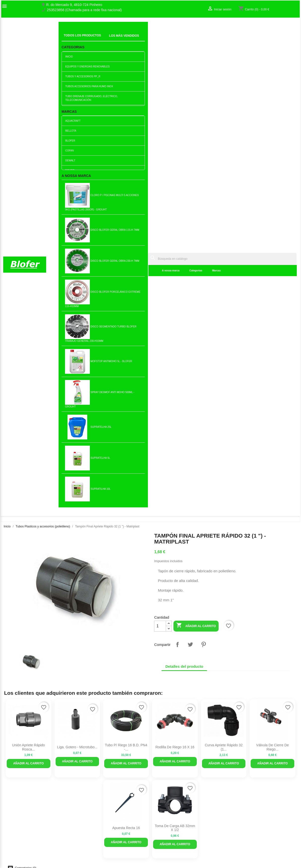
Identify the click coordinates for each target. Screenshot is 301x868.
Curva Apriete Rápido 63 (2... (273, 516)
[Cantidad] (160, 164)
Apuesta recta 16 (126, 366)
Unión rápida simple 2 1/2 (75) (77, 516)
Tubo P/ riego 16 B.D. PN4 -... (126, 285)
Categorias (122, 40)
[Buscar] (185, 28)
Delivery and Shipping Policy (101, 855)
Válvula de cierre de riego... (272, 285)
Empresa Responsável (96, 829)
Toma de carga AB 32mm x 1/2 (175, 366)
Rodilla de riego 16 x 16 (175, 285)
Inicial (66, 33)
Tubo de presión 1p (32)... (175, 597)
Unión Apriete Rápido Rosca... (29, 285)
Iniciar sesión (240, 812)
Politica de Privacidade (96, 840)
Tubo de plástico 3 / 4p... (126, 597)
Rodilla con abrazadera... (175, 677)
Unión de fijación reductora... (224, 597)
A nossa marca (97, 40)
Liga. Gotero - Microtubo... (77, 285)
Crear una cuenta (243, 817)
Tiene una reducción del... (28, 516)
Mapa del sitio (14, 823)
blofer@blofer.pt (166, 833)
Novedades (87, 803)
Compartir (177, 182)
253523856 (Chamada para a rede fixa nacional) (84, 10)
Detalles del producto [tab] (184, 204)
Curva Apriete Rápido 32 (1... (224, 285)
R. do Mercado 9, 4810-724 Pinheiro (74, 5)
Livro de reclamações (95, 824)
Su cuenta (241, 799)
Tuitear (190, 182)
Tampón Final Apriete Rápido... (29, 597)
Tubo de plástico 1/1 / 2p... (224, 677)
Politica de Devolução (95, 845)
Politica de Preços (93, 835)
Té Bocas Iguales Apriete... (126, 677)
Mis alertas (238, 823)
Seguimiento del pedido (248, 807)
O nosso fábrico (15, 812)
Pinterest (203, 182)
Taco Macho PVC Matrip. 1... (77, 677)
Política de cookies (93, 850)
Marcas (143, 40)
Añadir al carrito (196, 164)
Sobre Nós (11, 807)
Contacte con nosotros (21, 817)
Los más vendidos (93, 808)
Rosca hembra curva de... (126, 516)
